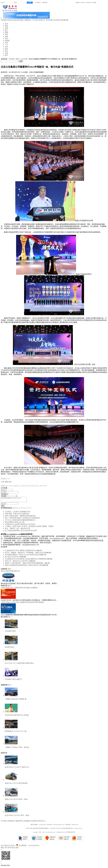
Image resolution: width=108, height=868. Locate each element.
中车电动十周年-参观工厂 (14, 680)
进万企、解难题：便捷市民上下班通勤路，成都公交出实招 (26, 553)
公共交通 (24, 59)
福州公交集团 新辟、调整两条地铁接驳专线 (20, 517)
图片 (6, 30)
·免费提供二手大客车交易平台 (35, 20)
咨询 (10, 848)
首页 (6, 24)
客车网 (12, 59)
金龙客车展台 (10, 648)
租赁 (6, 49)
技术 (6, 43)
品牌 (6, 36)
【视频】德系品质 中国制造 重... (16, 700)
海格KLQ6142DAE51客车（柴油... (17, 800)
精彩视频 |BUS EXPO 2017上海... (16, 732)
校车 (6, 55)
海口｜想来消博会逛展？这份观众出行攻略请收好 (22, 519)
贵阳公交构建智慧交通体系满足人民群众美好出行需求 (24, 566)
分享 (2, 482)
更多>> (10, 570)
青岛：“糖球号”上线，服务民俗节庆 (17, 529)
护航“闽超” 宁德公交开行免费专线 (17, 515)
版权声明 (19, 822)
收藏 (6, 482)
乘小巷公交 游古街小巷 (13, 558)
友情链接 (27, 822)
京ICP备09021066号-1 (8, 846)
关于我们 (4, 822)
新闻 (6, 26)
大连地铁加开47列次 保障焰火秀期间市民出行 (21, 551)
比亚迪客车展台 (10, 632)
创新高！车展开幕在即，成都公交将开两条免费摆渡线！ (25, 564)
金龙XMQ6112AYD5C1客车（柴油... (17, 816)
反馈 (10, 482)
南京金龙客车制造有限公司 (10, 572)
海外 (6, 51)
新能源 (7, 41)
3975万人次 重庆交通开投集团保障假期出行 (20, 521)
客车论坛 (42, 822)
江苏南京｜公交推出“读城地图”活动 (17, 513)
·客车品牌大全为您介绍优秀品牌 (57, 20)
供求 (6, 47)
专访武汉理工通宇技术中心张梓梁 (17, 716)
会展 (6, 53)
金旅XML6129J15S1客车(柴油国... (17, 784)
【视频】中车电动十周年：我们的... (17, 748)
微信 (2, 848)
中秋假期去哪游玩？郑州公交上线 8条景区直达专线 (23, 556)
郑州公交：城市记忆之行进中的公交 (18, 562)
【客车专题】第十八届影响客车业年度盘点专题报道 (19, 589)
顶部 (17, 848)
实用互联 (34, 822)
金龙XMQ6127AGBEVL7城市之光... (17, 768)
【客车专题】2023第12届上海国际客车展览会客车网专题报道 (22, 603)
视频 (6, 32)
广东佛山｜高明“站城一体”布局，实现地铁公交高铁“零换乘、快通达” (29, 527)
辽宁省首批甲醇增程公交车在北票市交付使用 (21, 531)
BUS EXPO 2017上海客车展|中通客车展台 (19, 664)
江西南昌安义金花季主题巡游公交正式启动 (20, 525)
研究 (6, 34)
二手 (6, 45)
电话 (13, 848)
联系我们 (11, 822)
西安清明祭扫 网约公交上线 (15, 523)
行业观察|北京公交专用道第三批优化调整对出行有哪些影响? (26, 560)
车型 (6, 38)
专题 (6, 28)
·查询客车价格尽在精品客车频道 (12, 20)
